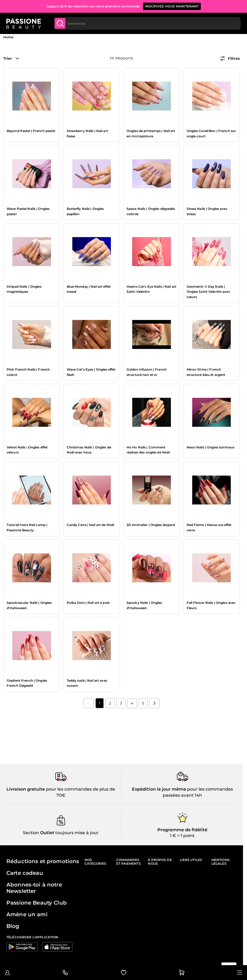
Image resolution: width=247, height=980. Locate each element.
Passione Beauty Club (37, 903)
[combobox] (147, 23)
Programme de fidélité (182, 830)
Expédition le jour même (159, 789)
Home (8, 37)
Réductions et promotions (43, 861)
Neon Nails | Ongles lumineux (211, 447)
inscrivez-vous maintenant (172, 6)
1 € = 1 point (182, 836)
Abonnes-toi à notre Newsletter (34, 888)
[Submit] (60, 23)
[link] (89, 703)
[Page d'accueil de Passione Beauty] (24, 23)
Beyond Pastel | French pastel (31, 131)
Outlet (47, 833)
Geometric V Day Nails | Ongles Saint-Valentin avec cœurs (208, 292)
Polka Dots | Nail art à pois (88, 603)
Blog (13, 926)
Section (31, 833)
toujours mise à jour (76, 833)
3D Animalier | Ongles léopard (151, 525)
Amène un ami (27, 914)
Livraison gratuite (26, 789)
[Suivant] (154, 703)
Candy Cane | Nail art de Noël (90, 525)
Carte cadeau (25, 873)
